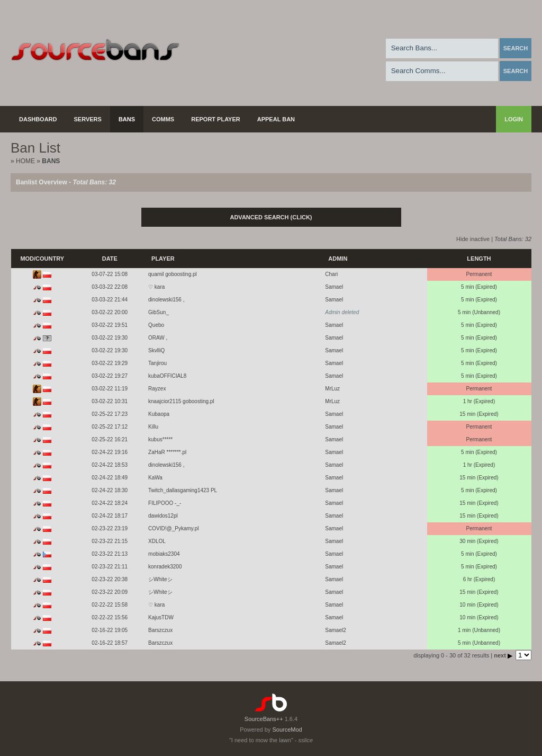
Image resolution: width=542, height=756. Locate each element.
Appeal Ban (276, 119)
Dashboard (38, 119)
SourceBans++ (264, 719)
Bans (127, 119)
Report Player (216, 119)
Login (514, 119)
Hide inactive (473, 239)
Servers (88, 119)
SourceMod (287, 730)
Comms (163, 119)
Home (25, 161)
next (504, 655)
